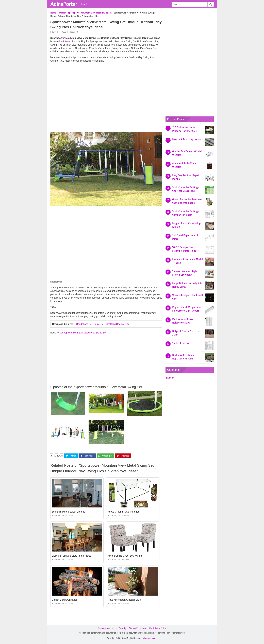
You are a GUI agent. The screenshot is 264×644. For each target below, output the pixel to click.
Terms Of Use (135, 628)
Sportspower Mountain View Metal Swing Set (83, 333)
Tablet (97, 324)
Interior (85, 4)
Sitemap (102, 628)
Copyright (123, 628)
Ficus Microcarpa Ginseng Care (124, 600)
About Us (147, 628)
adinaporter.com (150, 638)
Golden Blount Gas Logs (65, 600)
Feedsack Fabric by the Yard (188, 139)
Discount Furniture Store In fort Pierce (71, 556)
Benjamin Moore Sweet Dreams (68, 512)
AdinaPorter (64, 4)
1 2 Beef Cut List (181, 343)
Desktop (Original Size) (118, 324)
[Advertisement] (106, 89)
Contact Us (112, 628)
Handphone (82, 324)
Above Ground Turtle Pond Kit (123, 512)
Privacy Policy (160, 628)
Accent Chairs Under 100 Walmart (125, 556)
